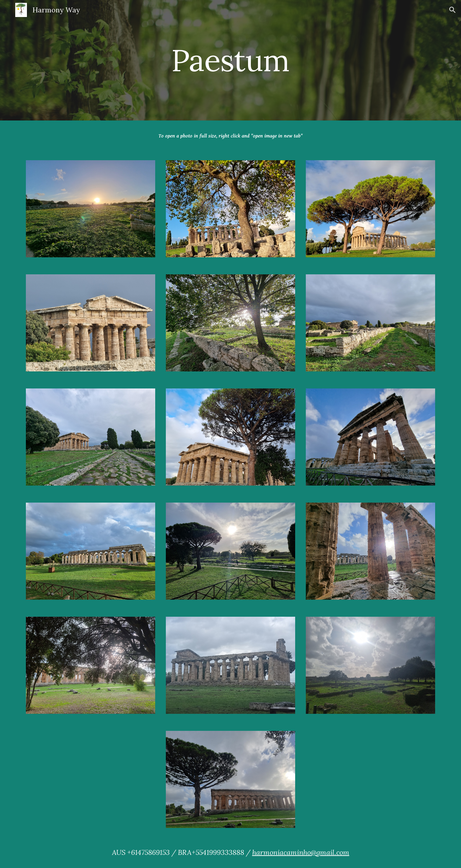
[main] (231, 60)
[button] (452, 10)
